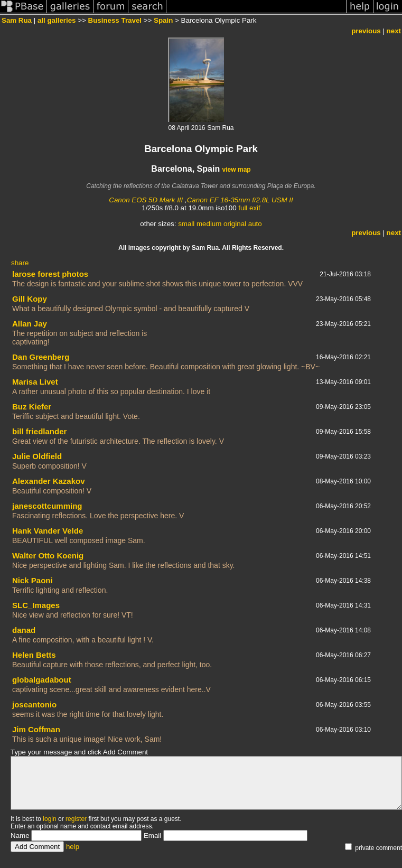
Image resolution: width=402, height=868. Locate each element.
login (49, 819)
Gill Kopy (30, 299)
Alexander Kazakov (49, 481)
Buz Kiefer (32, 407)
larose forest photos (50, 274)
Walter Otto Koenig (48, 556)
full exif (249, 208)
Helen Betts (34, 655)
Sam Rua (17, 20)
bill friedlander (39, 431)
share (20, 263)
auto (255, 224)
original (235, 224)
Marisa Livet (35, 382)
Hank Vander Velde (48, 531)
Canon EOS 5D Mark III (146, 200)
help (73, 847)
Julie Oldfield (37, 456)
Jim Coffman (36, 729)
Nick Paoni (32, 580)
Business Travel (115, 20)
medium (209, 224)
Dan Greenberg (41, 357)
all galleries (57, 20)
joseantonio (34, 704)
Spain (163, 20)
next (394, 31)
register (76, 819)
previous (366, 31)
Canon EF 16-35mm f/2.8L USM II (240, 200)
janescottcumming (47, 506)
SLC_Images (36, 605)
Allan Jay (30, 324)
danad (24, 630)
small (186, 224)
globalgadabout (42, 680)
